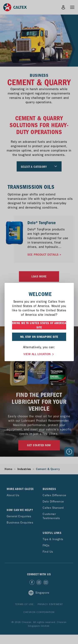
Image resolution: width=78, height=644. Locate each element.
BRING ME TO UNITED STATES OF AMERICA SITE (39, 325)
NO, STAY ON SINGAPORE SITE (39, 337)
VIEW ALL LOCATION (39, 354)
